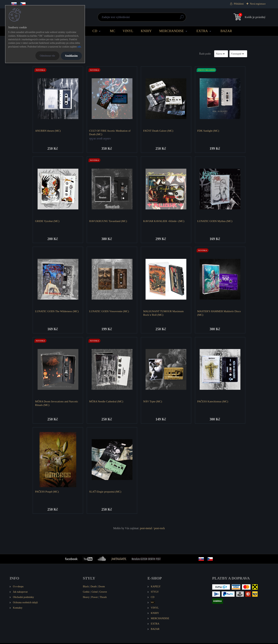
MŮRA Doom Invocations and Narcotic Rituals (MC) (57, 404)
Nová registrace (258, 4)
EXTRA (202, 31)
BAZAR (226, 31)
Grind (94, 593)
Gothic (86, 593)
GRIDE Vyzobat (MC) (47, 221)
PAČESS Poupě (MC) (47, 492)
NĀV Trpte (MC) (153, 402)
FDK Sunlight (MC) (208, 131)
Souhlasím (71, 56)
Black (86, 587)
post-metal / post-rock (152, 529)
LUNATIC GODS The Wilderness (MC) (57, 312)
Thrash (103, 598)
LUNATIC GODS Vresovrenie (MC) (109, 312)
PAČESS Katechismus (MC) (213, 402)
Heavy (86, 598)
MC (113, 31)
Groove (103, 593)
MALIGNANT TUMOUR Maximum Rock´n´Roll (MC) (164, 313)
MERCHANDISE (172, 31)
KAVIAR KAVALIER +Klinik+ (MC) (164, 221)
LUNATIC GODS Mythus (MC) (215, 221)
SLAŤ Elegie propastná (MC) (105, 492)
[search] (182, 18)
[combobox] (221, 54)
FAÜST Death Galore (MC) (158, 131)
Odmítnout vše (47, 56)
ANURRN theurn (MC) (48, 131)
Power (95, 598)
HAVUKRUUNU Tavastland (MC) (108, 221)
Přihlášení (239, 4)
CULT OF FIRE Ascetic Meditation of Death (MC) (110, 132)
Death (94, 587)
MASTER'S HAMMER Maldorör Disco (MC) (219, 313)
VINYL (128, 31)
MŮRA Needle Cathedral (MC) (106, 402)
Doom (102, 587)
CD (95, 31)
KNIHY (146, 31)
